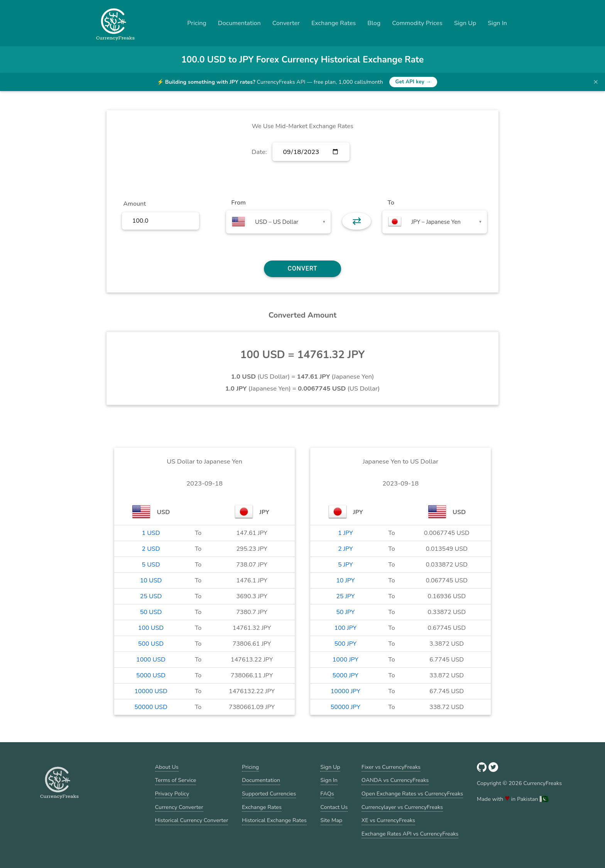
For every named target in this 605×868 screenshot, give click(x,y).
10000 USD (151, 691)
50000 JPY (346, 707)
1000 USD (151, 660)
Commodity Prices (417, 23)
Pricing (197, 23)
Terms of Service (176, 780)
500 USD (151, 644)
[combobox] (278, 222)
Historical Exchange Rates (274, 820)
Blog (374, 23)
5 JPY (346, 565)
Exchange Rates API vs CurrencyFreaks (410, 834)
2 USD (151, 549)
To (391, 203)
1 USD (151, 533)
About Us (167, 767)
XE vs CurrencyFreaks (388, 820)
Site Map (331, 820)
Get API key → (413, 82)
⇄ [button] (357, 221)
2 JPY (346, 549)
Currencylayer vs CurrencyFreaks (402, 807)
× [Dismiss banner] (596, 82)
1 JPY (346, 533)
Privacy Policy (172, 794)
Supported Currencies (269, 794)
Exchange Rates (334, 23)
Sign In (497, 23)
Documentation (239, 23)
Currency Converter (179, 807)
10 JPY (345, 580)
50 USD (151, 612)
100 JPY (345, 628)
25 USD (151, 596)
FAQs (327, 794)
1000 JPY (346, 660)
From (238, 203)
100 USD (151, 628)
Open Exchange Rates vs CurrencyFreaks (412, 794)
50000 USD (151, 707)
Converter (286, 23)
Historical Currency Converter (192, 820)
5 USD (151, 565)
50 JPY (345, 612)
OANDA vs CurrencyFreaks (395, 780)
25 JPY (345, 596)
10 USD (151, 580)
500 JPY (345, 644)
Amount (134, 204)
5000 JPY (346, 675)
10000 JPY (346, 691)
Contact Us (334, 807)
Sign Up (465, 23)
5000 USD (151, 675)
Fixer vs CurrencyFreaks (391, 767)
